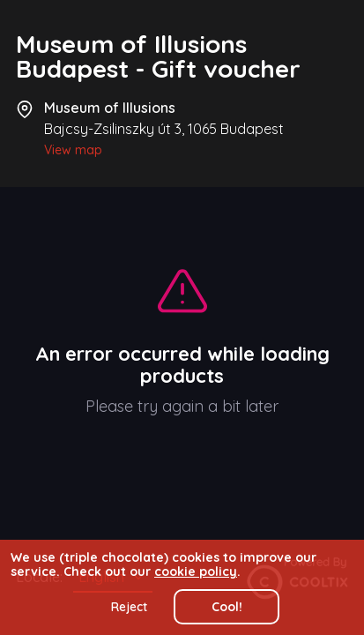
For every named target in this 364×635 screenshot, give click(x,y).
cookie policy (196, 571)
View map (73, 150)
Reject (129, 607)
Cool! (227, 607)
